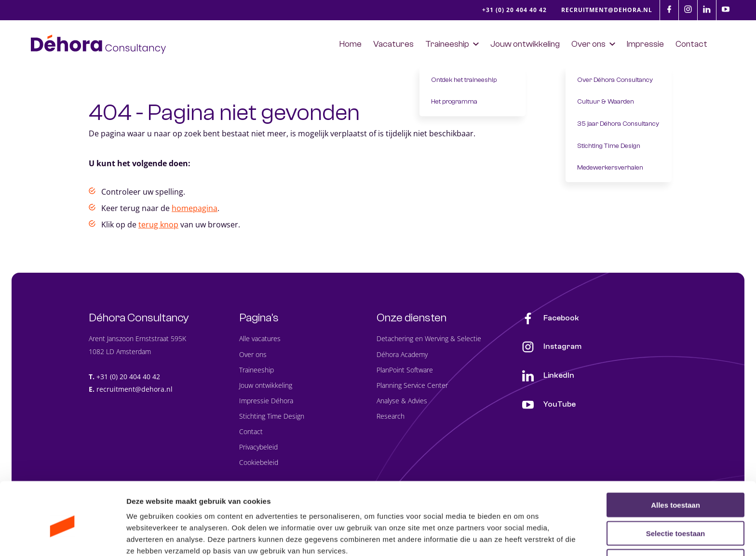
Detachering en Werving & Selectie (429, 339)
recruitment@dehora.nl (135, 390)
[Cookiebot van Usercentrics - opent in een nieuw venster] (62, 537)
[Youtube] (726, 9)
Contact (251, 432)
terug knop (158, 225)
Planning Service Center (412, 385)
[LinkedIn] (707, 9)
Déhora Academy (402, 354)
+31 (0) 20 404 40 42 (128, 377)
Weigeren (675, 516)
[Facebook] (669, 9)
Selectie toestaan (676, 488)
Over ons (253, 354)
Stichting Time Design (272, 417)
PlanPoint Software (405, 370)
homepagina (195, 209)
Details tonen (521, 537)
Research (391, 417)
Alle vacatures (260, 339)
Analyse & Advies (402, 401)
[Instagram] (688, 9)
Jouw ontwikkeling (266, 385)
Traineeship (256, 370)
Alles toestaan (675, 460)
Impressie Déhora (266, 401)
